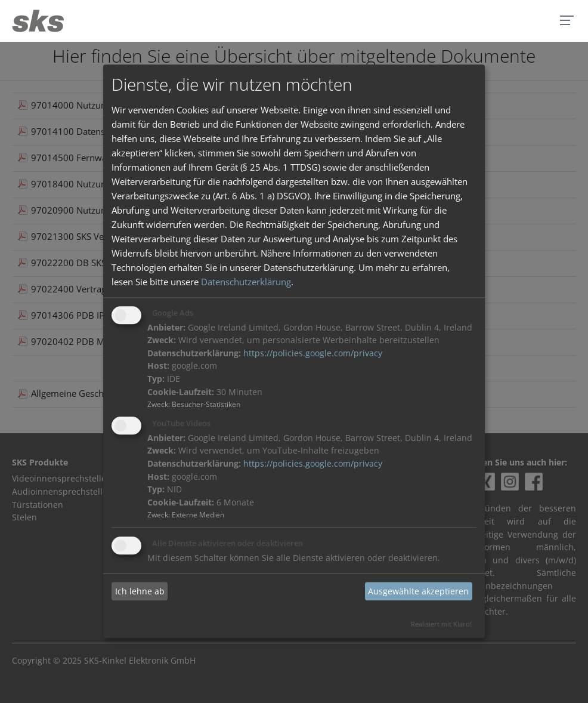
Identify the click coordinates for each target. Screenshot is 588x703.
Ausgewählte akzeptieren (418, 591)
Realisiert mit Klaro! (441, 625)
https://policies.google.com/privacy (313, 353)
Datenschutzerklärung (246, 282)
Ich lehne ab (140, 591)
